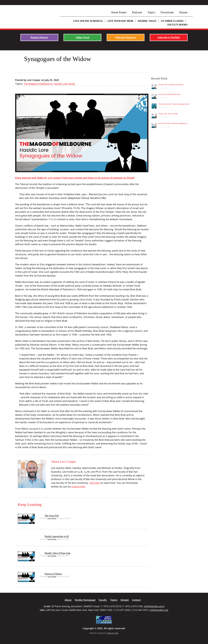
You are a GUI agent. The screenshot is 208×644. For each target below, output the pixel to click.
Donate (183, 12)
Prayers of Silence (53, 574)
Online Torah (82, 37)
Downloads (167, 12)
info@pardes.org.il (154, 606)
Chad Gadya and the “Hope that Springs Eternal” (174, 104)
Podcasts (137, 12)
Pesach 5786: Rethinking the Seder (170, 94)
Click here (95, 483)
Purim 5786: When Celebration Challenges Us (173, 123)
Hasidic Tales (147, 21)
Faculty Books (177, 25)
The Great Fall (52, 516)
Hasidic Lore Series (64, 84)
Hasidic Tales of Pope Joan (58, 553)
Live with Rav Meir (120, 21)
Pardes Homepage (85, 600)
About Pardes (119, 12)
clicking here (78, 487)
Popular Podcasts (39, 37)
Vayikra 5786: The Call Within (168, 114)
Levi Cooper (52, 518)
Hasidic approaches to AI (57, 536)
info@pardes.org (159, 610)
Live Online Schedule (88, 21)
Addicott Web (113, 633)
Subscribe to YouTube (169, 37)
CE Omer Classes (172, 21)
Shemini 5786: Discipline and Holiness (171, 85)
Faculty (103, 600)
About (68, 600)
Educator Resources (126, 37)
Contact (136, 600)
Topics (151, 12)
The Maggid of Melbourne (38, 84)
